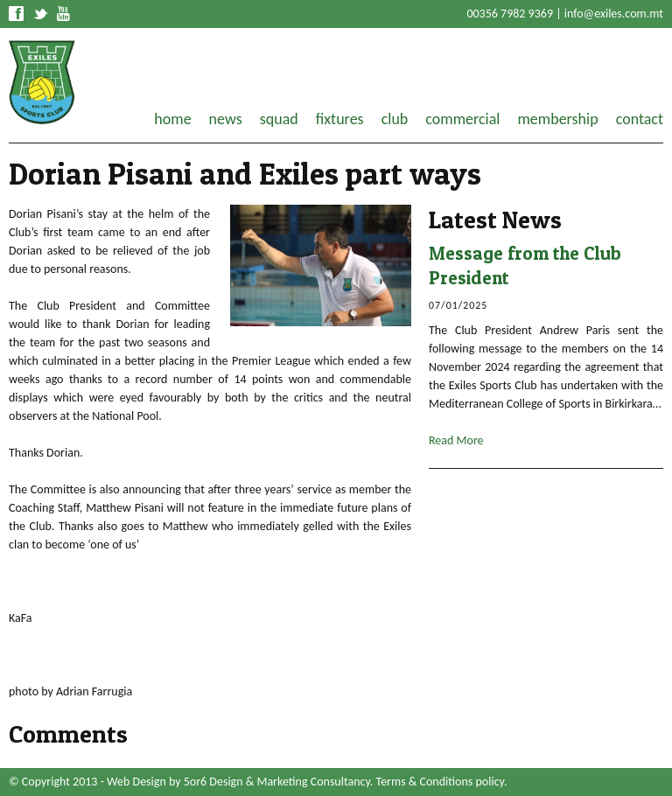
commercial (462, 119)
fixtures (340, 119)
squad (279, 119)
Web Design (136, 782)
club (395, 119)
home (172, 119)
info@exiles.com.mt (614, 14)
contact (640, 119)
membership (557, 119)
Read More (456, 440)
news (226, 119)
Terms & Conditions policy (440, 782)
